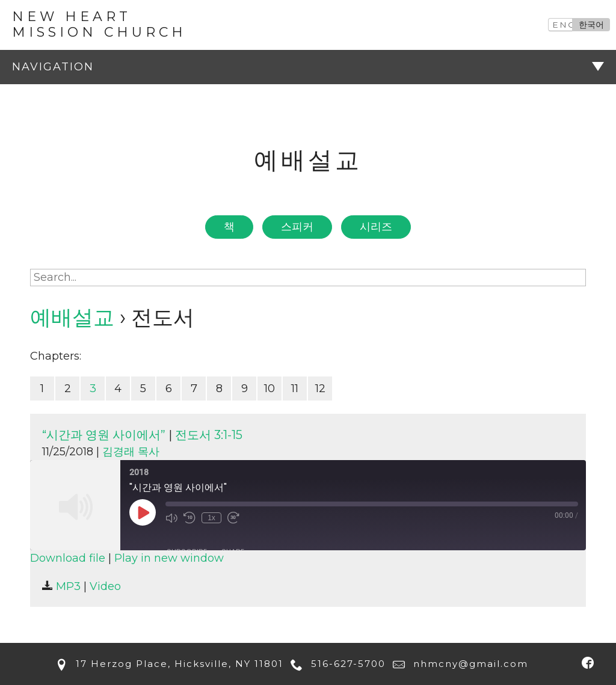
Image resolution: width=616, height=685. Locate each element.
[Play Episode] (143, 512)
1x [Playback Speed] (211, 518)
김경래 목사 (131, 452)
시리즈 (376, 227)
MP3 (61, 586)
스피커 (297, 227)
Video (105, 586)
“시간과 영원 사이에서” (104, 435)
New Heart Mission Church (99, 24)
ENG (564, 25)
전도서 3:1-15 (209, 435)
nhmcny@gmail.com (458, 664)
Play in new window (169, 558)
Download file (68, 558)
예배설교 (72, 317)
